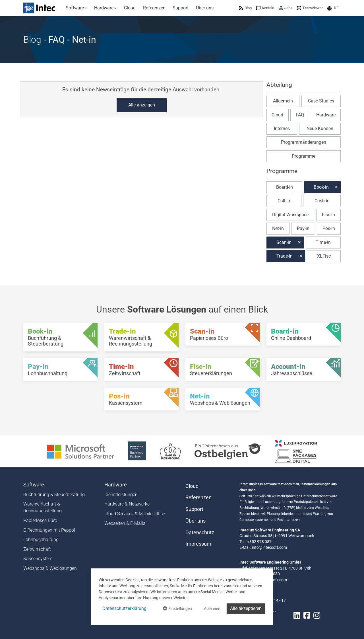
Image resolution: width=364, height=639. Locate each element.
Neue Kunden (320, 129)
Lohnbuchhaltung (41, 540)
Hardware (326, 115)
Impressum (198, 544)
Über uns (196, 521)
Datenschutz (200, 533)
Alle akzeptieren (246, 608)
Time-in (323, 242)
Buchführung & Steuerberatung (54, 495)
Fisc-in (328, 215)
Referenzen (198, 498)
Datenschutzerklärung (124, 608)
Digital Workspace (290, 215)
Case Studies (321, 101)
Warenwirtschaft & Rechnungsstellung (43, 507)
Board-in (285, 187)
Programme (304, 156)
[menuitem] (76, 8)
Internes (282, 129)
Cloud (277, 115)
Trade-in (285, 256)
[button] (333, 8)
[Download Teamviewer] (310, 8)
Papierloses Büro (40, 520)
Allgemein (283, 101)
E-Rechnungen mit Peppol (49, 530)
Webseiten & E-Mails (125, 523)
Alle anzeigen (142, 105)
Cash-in (322, 201)
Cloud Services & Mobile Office (135, 514)
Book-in (321, 187)
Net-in (278, 228)
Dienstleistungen (121, 495)
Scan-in (284, 242)
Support (194, 509)
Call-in (284, 201)
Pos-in (329, 228)
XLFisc (324, 256)
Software (34, 485)
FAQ (300, 115)
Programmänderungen (304, 142)
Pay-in (303, 228)
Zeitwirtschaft (37, 549)
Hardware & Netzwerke (127, 504)
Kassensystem (38, 559)
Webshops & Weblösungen (50, 568)
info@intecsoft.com (269, 547)
